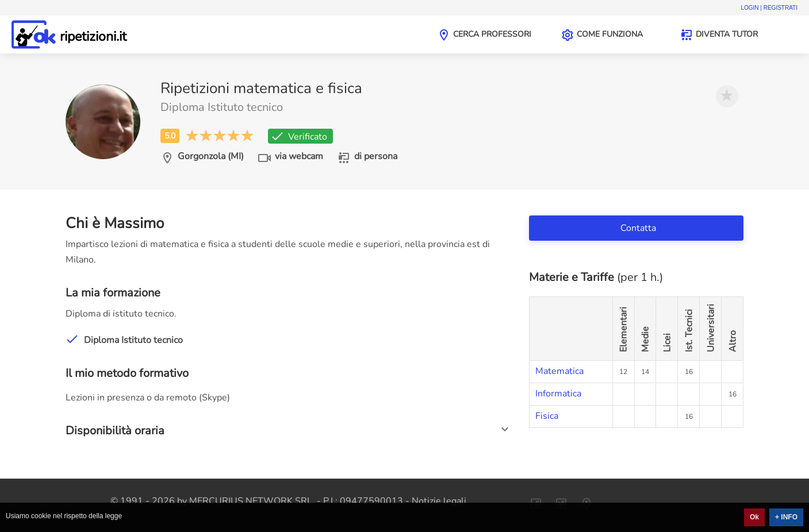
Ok (754, 517)
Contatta (639, 228)
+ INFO (786, 517)
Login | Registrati (769, 8)
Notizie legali (439, 501)
